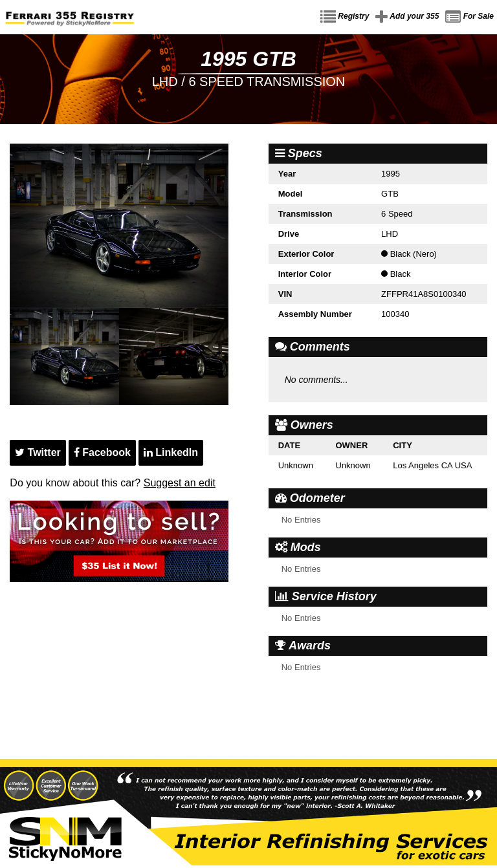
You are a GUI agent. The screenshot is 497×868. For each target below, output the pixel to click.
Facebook (102, 452)
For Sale (469, 17)
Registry (345, 17)
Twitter (38, 452)
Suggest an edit (180, 483)
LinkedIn (171, 452)
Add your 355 (407, 17)
